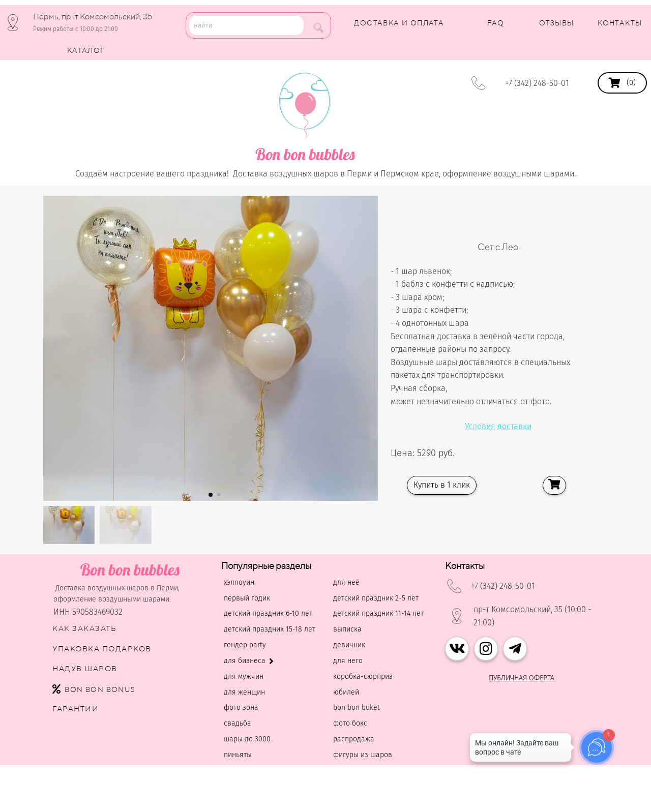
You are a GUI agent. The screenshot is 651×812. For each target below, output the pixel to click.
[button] (211, 495)
